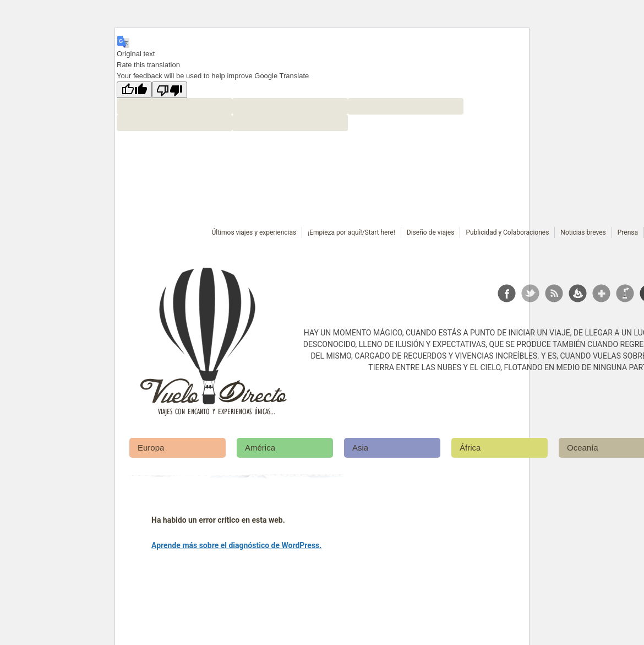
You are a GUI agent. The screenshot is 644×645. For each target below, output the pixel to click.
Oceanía (583, 448)
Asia (360, 448)
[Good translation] (134, 90)
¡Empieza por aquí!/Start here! (351, 232)
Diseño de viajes (431, 232)
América (260, 448)
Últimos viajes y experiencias (254, 232)
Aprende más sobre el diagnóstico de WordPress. (236, 545)
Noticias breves (583, 232)
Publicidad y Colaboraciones (507, 232)
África (470, 448)
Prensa (628, 232)
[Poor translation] (170, 90)
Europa (151, 448)
